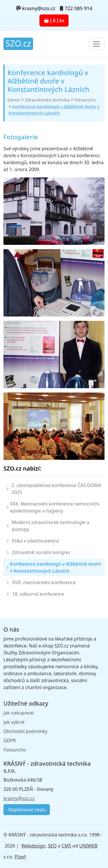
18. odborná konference (38, 594)
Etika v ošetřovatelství (35, 541)
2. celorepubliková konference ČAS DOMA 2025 (56, 489)
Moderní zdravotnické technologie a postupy (51, 526)
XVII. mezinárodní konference (44, 582)
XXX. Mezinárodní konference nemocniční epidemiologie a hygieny (55, 507)
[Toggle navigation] (96, 44)
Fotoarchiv (85, 100)
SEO (52, 846)
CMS (66, 846)
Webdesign (33, 846)
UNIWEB (88, 846)
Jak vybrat (14, 722)
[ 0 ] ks (54, 21)
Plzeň (20, 857)
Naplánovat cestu (27, 810)
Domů (14, 100)
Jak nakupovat (19, 713)
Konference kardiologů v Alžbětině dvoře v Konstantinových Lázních (55, 567)
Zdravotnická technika (47, 100)
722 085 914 (78, 8)
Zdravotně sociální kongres (41, 552)
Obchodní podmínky (25, 731)
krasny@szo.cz (36, 8)
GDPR (10, 741)
